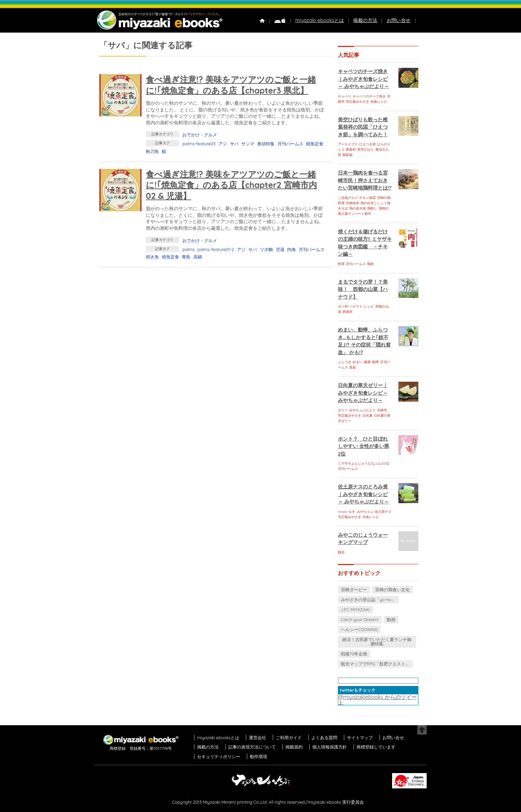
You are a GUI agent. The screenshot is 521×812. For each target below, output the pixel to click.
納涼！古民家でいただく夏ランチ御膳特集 (377, 642)
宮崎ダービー (354, 590)
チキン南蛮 (367, 198)
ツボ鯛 (266, 249)
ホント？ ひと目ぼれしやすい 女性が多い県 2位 (364, 446)
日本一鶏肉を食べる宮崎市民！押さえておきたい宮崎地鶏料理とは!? (365, 180)
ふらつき (345, 362)
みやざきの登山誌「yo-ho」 (368, 600)
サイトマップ (360, 738)
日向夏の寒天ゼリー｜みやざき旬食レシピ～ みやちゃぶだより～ (363, 393)
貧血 (353, 367)
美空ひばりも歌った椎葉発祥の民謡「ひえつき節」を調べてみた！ (363, 127)
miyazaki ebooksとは (319, 20)
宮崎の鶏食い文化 (392, 590)
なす (352, 512)
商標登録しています (376, 747)
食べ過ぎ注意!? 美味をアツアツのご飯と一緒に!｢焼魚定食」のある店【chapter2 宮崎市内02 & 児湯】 (231, 185)
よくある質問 (324, 738)
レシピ (369, 306)
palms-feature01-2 (216, 249)
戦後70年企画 (354, 654)
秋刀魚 (152, 151)
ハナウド (356, 306)
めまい (358, 362)
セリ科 (343, 306)
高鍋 (198, 257)
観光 (341, 552)
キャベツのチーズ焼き (369, 96)
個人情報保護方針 (330, 747)
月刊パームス (290, 144)
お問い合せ (399, 20)
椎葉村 (351, 149)
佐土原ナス (383, 512)
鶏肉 (370, 264)
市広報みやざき (358, 102)
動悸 (375, 362)
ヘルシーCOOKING (359, 629)
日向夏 (367, 415)
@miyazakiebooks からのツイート (377, 700)
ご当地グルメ (348, 198)
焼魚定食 (315, 144)
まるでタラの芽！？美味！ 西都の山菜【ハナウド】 (363, 289)
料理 (341, 264)
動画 (391, 619)
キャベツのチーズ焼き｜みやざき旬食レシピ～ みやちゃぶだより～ (364, 79)
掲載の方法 (365, 20)
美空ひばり (365, 149)
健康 (367, 362)
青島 (186, 257)
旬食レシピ (379, 102)
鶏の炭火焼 (358, 208)
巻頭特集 (266, 144)
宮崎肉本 (353, 203)
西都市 (348, 312)
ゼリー (343, 410)
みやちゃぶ (365, 512)
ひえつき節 (367, 144)
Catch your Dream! (360, 619)
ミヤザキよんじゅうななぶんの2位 (364, 463)
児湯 (280, 249)
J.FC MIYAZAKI (355, 609)
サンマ (248, 144)
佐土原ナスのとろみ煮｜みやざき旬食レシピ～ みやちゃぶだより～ (364, 494)
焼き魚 (152, 257)
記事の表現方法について (252, 747)
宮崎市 (382, 410)
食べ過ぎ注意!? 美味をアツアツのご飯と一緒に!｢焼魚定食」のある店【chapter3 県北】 (231, 85)
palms (189, 249)
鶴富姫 (348, 155)
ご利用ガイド (289, 738)
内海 (291, 249)
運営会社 (258, 738)
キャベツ (345, 96)
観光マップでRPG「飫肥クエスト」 (375, 664)
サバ (234, 144)
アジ (223, 144)
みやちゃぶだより (363, 410)
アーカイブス (348, 144)
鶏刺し (372, 208)
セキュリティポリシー (219, 756)
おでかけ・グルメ (200, 135)
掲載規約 (294, 747)
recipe (343, 512)
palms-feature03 (199, 144)
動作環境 (259, 756)
